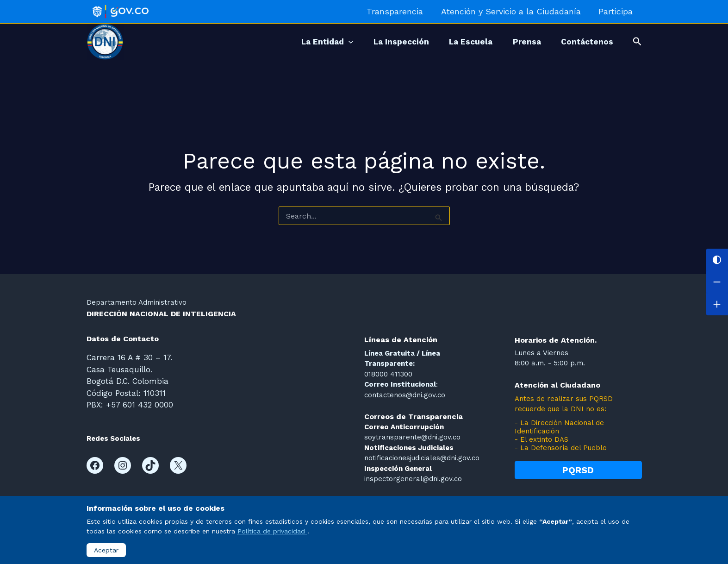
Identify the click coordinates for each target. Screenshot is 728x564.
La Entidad (313, 42)
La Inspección (391, 42)
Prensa (522, 42)
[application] (335, 42)
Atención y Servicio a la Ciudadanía (513, 11)
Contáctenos (586, 42)
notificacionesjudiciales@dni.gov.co (422, 458)
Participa (616, 11)
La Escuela (463, 42)
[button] (637, 42)
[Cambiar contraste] (717, 260)
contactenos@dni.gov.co (405, 395)
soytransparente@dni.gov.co (412, 437)
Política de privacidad (272, 531)
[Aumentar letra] (717, 304)
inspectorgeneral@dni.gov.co (413, 479)
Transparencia (398, 11)
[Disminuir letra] (717, 282)
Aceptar (106, 550)
